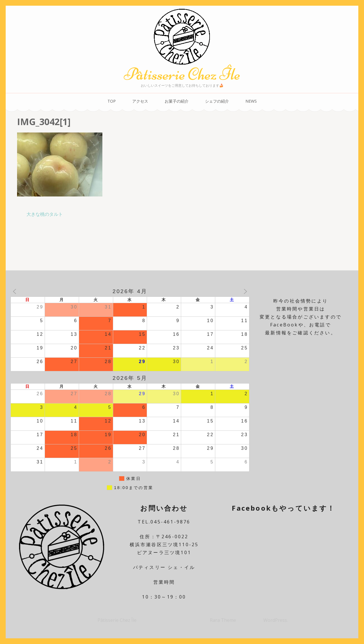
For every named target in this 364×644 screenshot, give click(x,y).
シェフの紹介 (217, 101)
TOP (112, 101)
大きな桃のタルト (45, 214)
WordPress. (276, 620)
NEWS (251, 101)
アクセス (140, 101)
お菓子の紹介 (177, 101)
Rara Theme (224, 620)
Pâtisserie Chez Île (182, 74)
